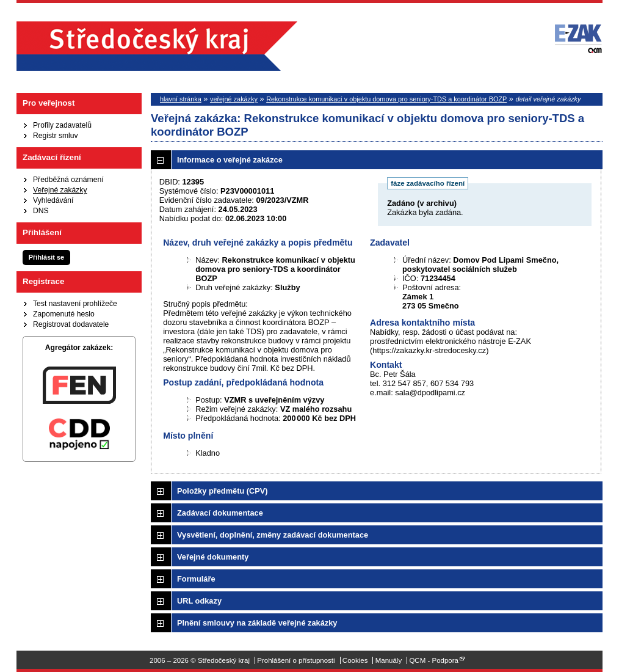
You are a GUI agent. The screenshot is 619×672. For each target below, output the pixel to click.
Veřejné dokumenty (213, 557)
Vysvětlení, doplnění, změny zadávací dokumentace (273, 535)
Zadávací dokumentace (220, 513)
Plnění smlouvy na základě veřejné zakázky (257, 623)
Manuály (389, 660)
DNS (41, 211)
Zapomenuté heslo (64, 314)
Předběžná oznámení (68, 180)
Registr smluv (56, 136)
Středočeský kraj (157, 46)
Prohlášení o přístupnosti (296, 660)
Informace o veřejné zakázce (230, 160)
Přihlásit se (46, 257)
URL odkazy (199, 601)
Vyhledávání (53, 200)
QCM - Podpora (434, 660)
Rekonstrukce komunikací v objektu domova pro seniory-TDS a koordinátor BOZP (386, 99)
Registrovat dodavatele (71, 324)
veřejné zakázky (234, 99)
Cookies (355, 660)
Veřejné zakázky (60, 190)
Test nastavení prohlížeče (75, 304)
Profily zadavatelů (62, 125)
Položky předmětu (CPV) (223, 491)
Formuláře (196, 579)
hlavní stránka (181, 99)
